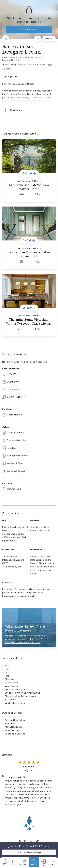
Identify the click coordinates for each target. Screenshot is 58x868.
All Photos (49, 39)
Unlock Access (29, 29)
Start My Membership (29, 852)
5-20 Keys (9, 65)
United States (9, 57)
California (22, 57)
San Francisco (36, 57)
